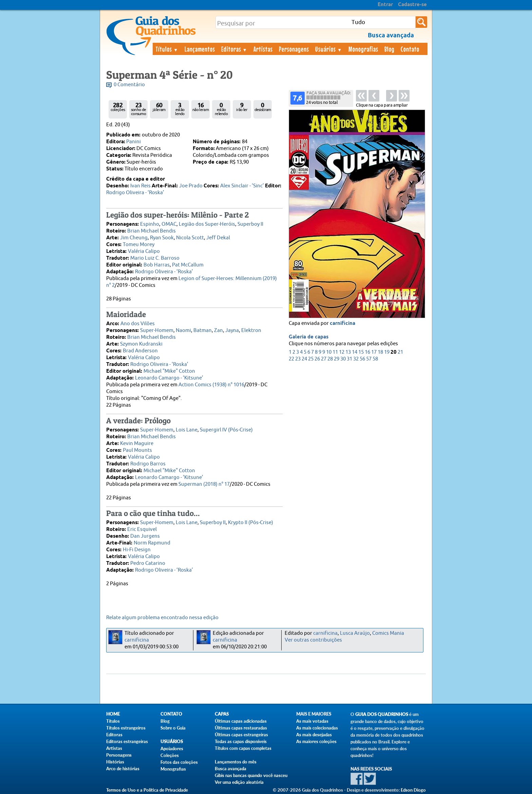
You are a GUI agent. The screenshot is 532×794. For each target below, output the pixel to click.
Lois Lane (187, 430)
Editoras (234, 49)
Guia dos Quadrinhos (382, 714)
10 (329, 352)
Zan (218, 330)
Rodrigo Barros (148, 464)
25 (311, 359)
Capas (222, 714)
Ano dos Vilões (138, 324)
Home (113, 714)
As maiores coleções (316, 741)
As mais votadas (312, 721)
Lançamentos (200, 49)
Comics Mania (388, 633)
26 (317, 359)
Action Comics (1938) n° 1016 (211, 385)
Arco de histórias (123, 769)
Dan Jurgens (145, 536)
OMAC (169, 224)
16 (367, 352)
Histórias (115, 762)
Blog (389, 49)
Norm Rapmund (152, 543)
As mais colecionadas (317, 728)
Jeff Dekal (218, 238)
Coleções (170, 755)
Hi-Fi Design (137, 550)
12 (342, 352)
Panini (134, 142)
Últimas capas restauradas (241, 728)
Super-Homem (157, 330)
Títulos (167, 49)
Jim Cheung (134, 238)
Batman (203, 330)
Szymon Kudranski (141, 344)
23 (298, 359)
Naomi (183, 330)
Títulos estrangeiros (126, 728)
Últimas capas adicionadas (241, 721)
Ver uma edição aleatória (239, 782)
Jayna (232, 330)
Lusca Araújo (355, 633)
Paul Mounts (137, 450)
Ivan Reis (140, 186)
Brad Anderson (140, 351)
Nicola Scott (190, 238)
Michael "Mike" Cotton (169, 371)
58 (375, 359)
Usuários (329, 49)
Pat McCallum (188, 265)
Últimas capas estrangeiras (241, 735)
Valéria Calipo (144, 251)
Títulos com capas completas (243, 748)
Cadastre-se (412, 5)
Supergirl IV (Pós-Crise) (226, 430)
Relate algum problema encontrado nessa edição (162, 618)
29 (337, 359)
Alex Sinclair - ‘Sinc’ (242, 186)
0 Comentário (129, 85)
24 (304, 359)
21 (400, 352)
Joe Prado (191, 186)
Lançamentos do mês (236, 762)
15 (361, 352)
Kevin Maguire (137, 444)
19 (387, 352)
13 (348, 352)
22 (291, 359)
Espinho (150, 224)
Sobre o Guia (173, 728)
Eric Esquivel (142, 529)
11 (335, 352)
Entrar (385, 5)
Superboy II (250, 224)
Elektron (251, 330)
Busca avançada (231, 769)
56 (362, 359)
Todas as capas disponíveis (241, 741)
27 (324, 359)
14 (355, 352)
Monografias (363, 49)
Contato (410, 49)
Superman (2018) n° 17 (204, 484)
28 (330, 359)
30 (343, 359)
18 (380, 352)
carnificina (343, 324)
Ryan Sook (162, 238)
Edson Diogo (413, 790)
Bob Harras (157, 265)
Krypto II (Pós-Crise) (251, 523)
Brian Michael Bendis (151, 231)
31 (349, 359)
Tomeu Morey (139, 245)
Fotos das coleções (179, 762)
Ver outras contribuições (313, 640)
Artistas (263, 49)
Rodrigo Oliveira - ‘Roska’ (135, 193)
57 (369, 359)
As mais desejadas (314, 735)
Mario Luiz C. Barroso (155, 258)
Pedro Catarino (148, 563)
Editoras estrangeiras (127, 741)
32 (356, 359)
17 (374, 352)
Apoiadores (172, 749)
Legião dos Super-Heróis (207, 224)
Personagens (294, 49)
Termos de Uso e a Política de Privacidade (147, 790)
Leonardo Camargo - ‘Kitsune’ (169, 378)
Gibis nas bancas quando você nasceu (251, 775)
